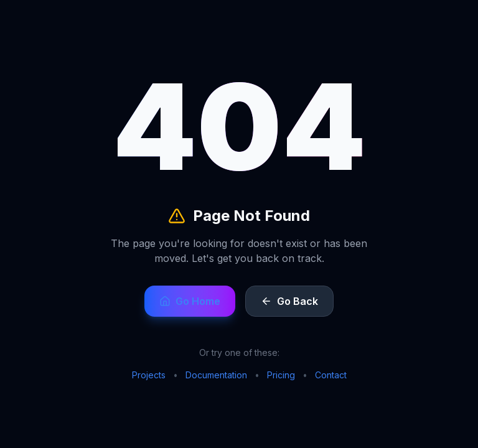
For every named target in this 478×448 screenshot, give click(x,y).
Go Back (289, 301)
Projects (149, 375)
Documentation (216, 375)
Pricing (281, 375)
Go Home (190, 301)
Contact (331, 375)
